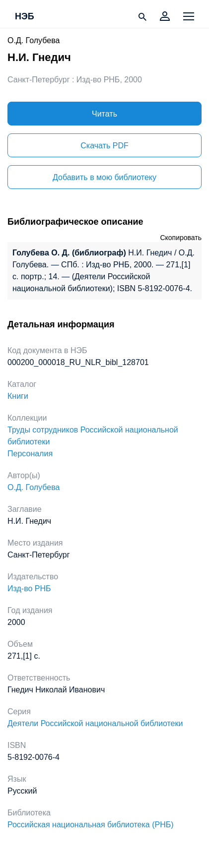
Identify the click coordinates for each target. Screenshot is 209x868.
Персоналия (30, 454)
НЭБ (25, 17)
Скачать (104, 146)
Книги (18, 396)
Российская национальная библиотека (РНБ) (91, 825)
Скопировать (181, 238)
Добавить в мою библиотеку (104, 177)
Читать (104, 114)
